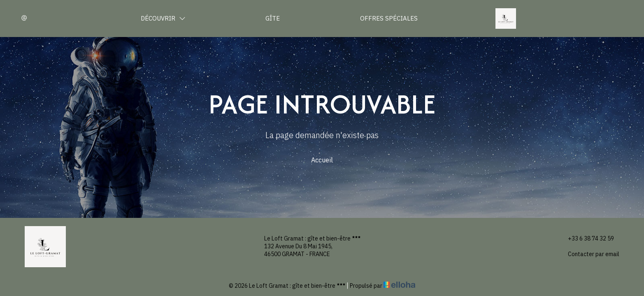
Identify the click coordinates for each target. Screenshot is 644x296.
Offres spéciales (389, 18)
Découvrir (163, 18)
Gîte (273, 18)
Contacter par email (589, 254)
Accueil (322, 160)
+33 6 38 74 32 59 (586, 239)
